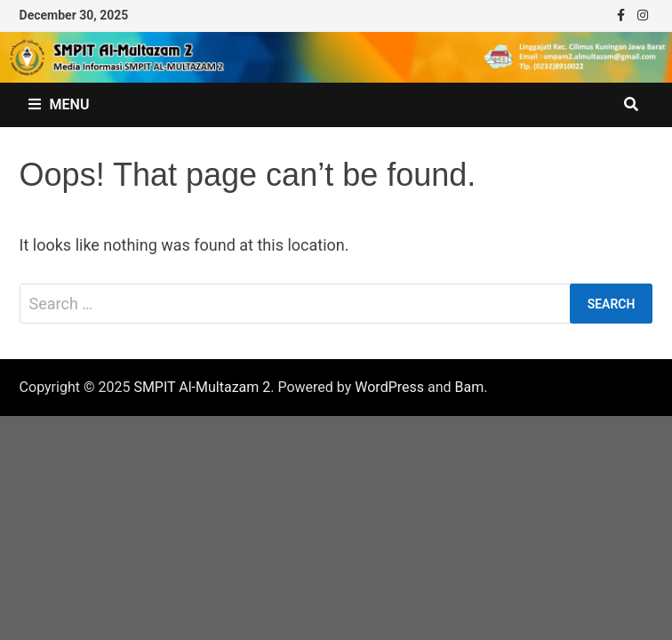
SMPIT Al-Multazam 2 (202, 387)
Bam (470, 387)
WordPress (389, 387)
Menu (59, 104)
